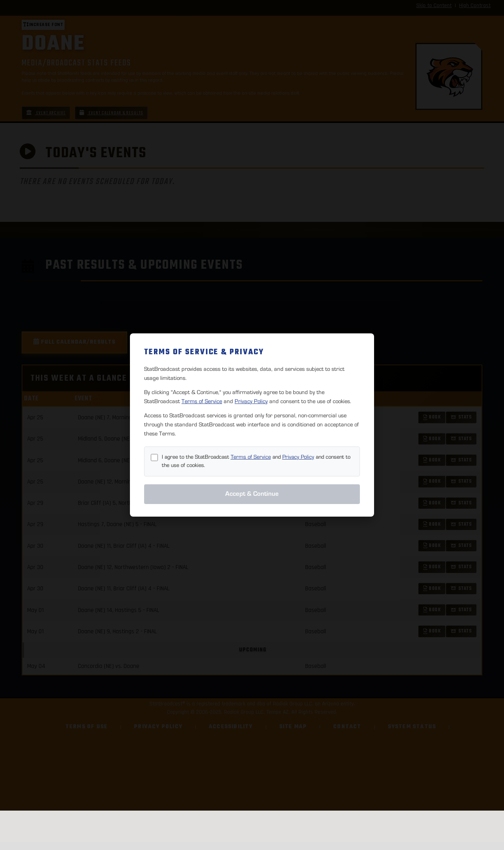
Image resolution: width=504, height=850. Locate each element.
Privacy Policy (251, 401)
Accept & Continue (252, 494)
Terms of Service (202, 401)
